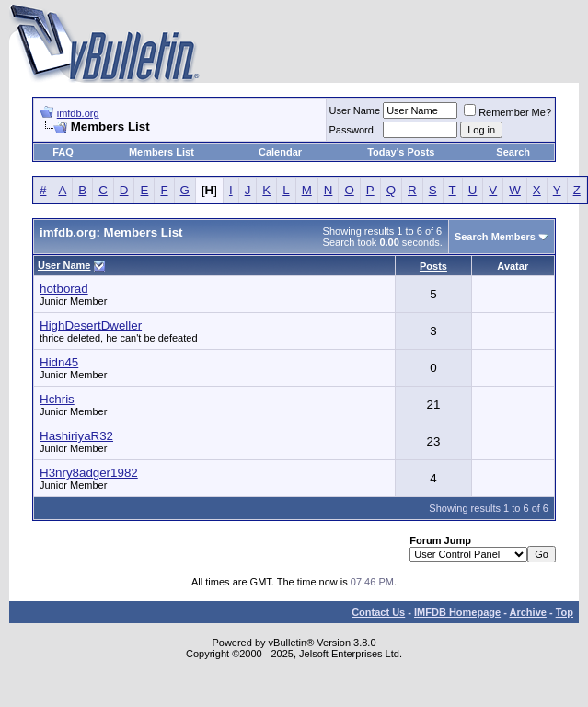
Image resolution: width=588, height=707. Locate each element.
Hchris (57, 399)
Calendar (280, 152)
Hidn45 (59, 362)
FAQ (63, 152)
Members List (161, 152)
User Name (355, 110)
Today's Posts (401, 152)
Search (513, 152)
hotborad (64, 289)
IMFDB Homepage (457, 612)
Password (352, 130)
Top (565, 612)
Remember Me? (507, 112)
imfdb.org (78, 113)
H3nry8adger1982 (89, 473)
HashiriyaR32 (76, 436)
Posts (433, 266)
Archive (528, 612)
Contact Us (378, 612)
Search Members (495, 237)
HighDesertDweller (91, 325)
